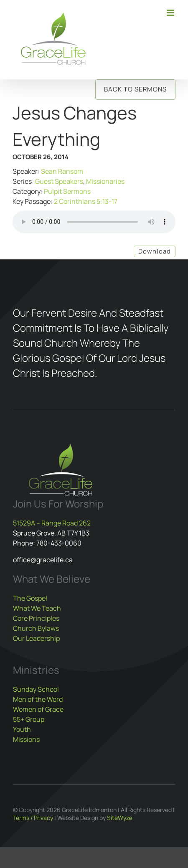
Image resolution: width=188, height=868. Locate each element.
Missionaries (105, 181)
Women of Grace (38, 709)
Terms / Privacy (33, 818)
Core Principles (36, 618)
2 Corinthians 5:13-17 (86, 201)
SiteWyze (119, 818)
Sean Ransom (62, 171)
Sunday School (36, 689)
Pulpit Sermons (67, 191)
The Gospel (30, 598)
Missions (26, 739)
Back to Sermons (135, 89)
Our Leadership (36, 638)
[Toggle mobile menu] (171, 13)
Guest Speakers (59, 181)
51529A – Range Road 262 (52, 523)
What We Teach (37, 608)
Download (155, 251)
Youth (22, 729)
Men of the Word (38, 699)
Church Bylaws (36, 628)
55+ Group (29, 719)
